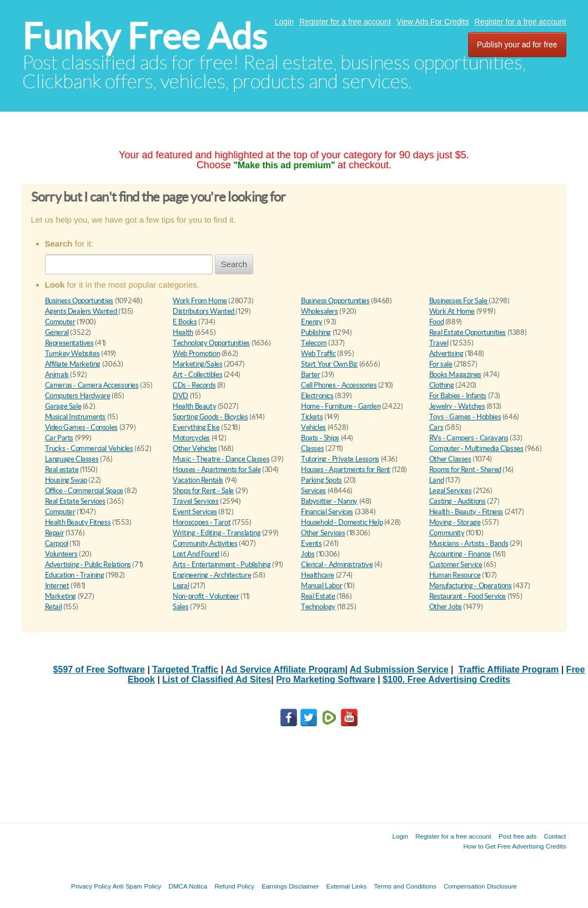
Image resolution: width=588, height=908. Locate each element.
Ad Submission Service (399, 669)
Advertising (446, 353)
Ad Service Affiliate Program (285, 669)
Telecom (314, 343)
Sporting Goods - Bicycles (210, 417)
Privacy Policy (91, 886)
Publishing (316, 332)
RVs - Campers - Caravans (469, 438)
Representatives (69, 343)
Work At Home (452, 311)
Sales (180, 607)
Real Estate (318, 596)
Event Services (195, 512)
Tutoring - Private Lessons (340, 459)
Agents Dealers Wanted (82, 311)
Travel (439, 343)
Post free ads (517, 836)
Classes (312, 448)
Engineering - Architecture (212, 575)
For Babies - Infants (458, 396)
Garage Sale (63, 406)
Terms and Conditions (405, 886)
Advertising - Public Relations (88, 565)
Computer (60, 322)
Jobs (308, 554)
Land (436, 480)
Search (234, 264)
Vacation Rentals (198, 480)
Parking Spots (321, 480)
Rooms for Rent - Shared (465, 470)
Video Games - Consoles (81, 427)
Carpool (57, 543)
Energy (312, 322)
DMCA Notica (188, 886)
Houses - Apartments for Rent (346, 470)
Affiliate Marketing (73, 364)
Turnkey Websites (72, 353)
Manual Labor (321, 586)
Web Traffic (318, 353)
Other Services (323, 533)
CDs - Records (194, 385)
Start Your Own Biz (329, 364)
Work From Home (200, 301)
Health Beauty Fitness (78, 522)
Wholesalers (320, 311)
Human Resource (455, 575)
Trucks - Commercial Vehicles (89, 448)
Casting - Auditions (458, 501)
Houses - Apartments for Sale (217, 470)
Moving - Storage (455, 522)
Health (183, 332)
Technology (318, 607)
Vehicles (313, 427)
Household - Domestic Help (342, 522)
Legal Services (451, 491)
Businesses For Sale (459, 301)
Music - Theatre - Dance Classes (221, 459)
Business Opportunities (79, 301)
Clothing (442, 385)
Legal (181, 586)
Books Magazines (455, 375)
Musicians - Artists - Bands (469, 543)
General (57, 332)
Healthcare (318, 575)
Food (436, 322)
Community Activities (205, 543)
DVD (180, 396)
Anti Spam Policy (137, 886)
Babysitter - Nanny (329, 501)
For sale (441, 364)
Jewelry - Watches (457, 406)
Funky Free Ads (145, 36)
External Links (347, 886)
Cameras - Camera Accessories (92, 385)
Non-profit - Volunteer (206, 596)
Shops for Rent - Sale (203, 491)
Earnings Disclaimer (290, 886)
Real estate (62, 470)
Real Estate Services (75, 501)
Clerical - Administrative (337, 565)
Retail (54, 607)
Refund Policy (234, 886)
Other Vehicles (195, 448)
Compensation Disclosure (480, 886)
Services (313, 491)
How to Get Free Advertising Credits (515, 846)
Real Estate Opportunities (468, 332)
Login (284, 22)
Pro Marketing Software (326, 679)
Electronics (317, 396)
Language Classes (72, 459)
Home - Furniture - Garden (341, 406)
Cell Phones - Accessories (339, 385)
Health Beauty (194, 406)
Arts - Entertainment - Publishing (222, 565)
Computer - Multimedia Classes (476, 448)
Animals (57, 375)
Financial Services (327, 512)
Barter (311, 375)
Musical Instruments (76, 417)
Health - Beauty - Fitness (466, 512)
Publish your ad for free (517, 44)
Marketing (61, 596)
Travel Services (195, 501)
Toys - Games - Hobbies (465, 417)
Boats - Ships (320, 438)
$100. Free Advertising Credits (446, 679)
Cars (436, 427)
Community (447, 533)
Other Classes (450, 459)
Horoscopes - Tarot (202, 522)
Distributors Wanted (204, 311)
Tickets (312, 417)
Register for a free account (345, 22)
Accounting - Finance (460, 554)
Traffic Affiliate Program (508, 669)
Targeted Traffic (185, 669)
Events (311, 543)
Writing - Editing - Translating (217, 533)
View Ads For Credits (433, 22)
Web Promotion (196, 353)
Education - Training (75, 575)
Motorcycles (191, 438)
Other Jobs (446, 607)
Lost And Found (196, 554)
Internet (57, 586)
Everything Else (196, 427)
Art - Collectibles (197, 375)
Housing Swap (66, 480)
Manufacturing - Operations (471, 586)
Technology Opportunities (211, 343)
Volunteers (61, 554)
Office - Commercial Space (84, 491)
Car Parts (59, 438)
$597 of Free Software (99, 669)
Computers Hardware (78, 396)
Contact (555, 836)
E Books (185, 322)
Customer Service (456, 565)
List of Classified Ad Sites (217, 679)
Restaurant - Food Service (468, 596)
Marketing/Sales (197, 364)
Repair (55, 533)
